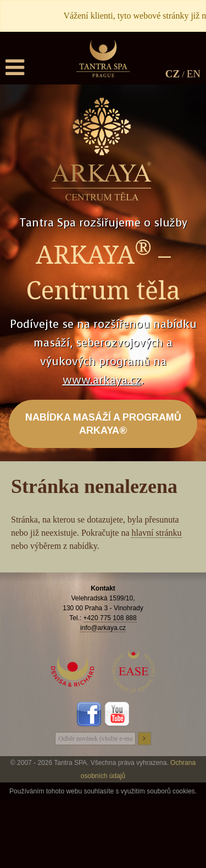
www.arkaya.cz (102, 380)
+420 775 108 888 (110, 618)
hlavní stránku (156, 533)
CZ (172, 74)
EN (194, 74)
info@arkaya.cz (103, 628)
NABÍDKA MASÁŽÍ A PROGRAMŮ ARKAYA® (103, 424)
